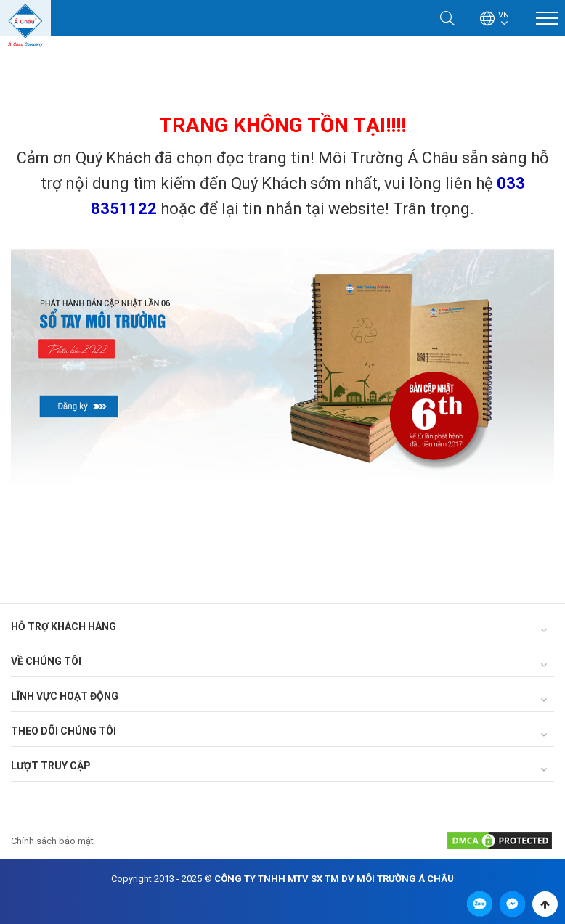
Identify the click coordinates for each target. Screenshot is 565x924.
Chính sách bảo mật (52, 841)
